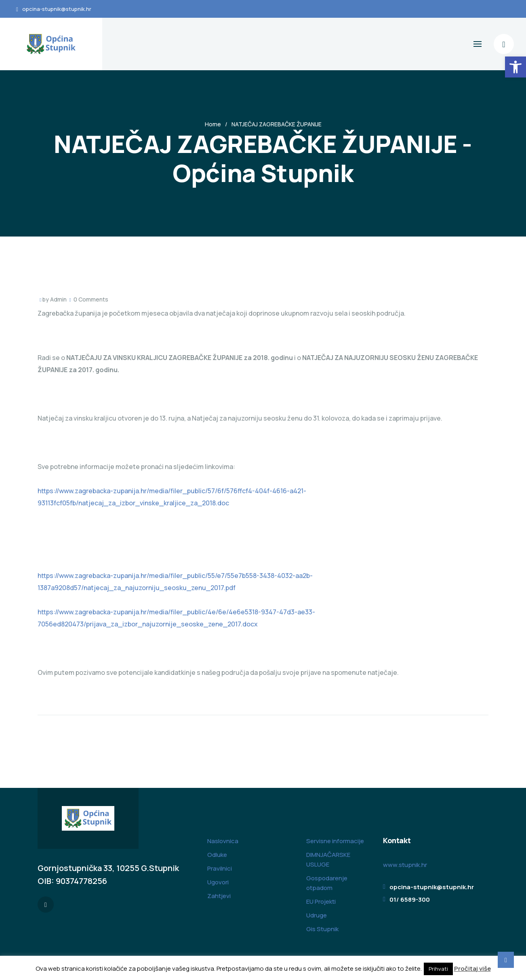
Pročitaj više (472, 968)
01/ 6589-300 (410, 899)
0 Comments (91, 299)
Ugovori (218, 882)
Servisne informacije (335, 841)
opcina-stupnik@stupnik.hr (57, 9)
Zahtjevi (219, 896)
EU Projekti (321, 901)
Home (213, 124)
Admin (58, 299)
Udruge (317, 915)
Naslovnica (223, 841)
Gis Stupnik (322, 929)
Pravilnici (220, 868)
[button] (515, 67)
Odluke (217, 855)
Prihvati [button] (438, 969)
